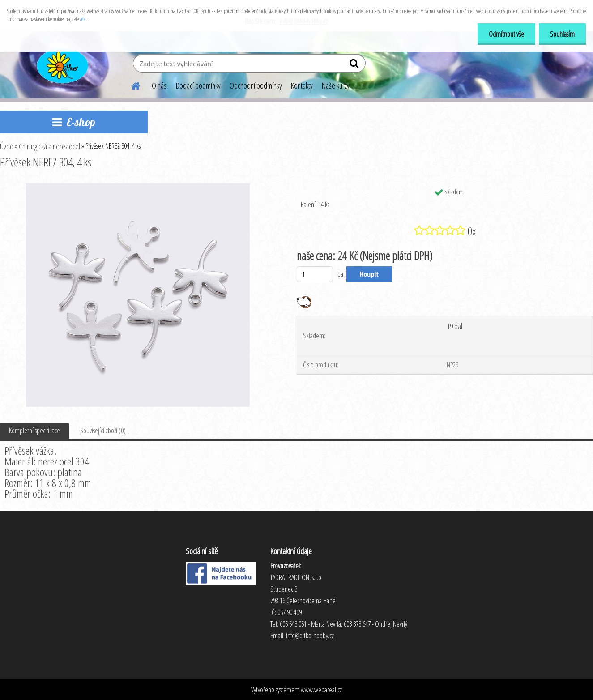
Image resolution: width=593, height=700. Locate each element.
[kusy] (315, 274)
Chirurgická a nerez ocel (50, 146)
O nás (159, 85)
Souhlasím (562, 34)
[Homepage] (130, 85)
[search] (355, 65)
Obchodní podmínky (256, 85)
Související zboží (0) (103, 431)
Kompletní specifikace (34, 431)
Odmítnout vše (506, 34)
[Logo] (62, 64)
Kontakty (302, 85)
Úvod (7, 146)
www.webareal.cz (321, 690)
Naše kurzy (336, 85)
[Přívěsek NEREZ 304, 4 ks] (138, 187)
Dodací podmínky (198, 85)
